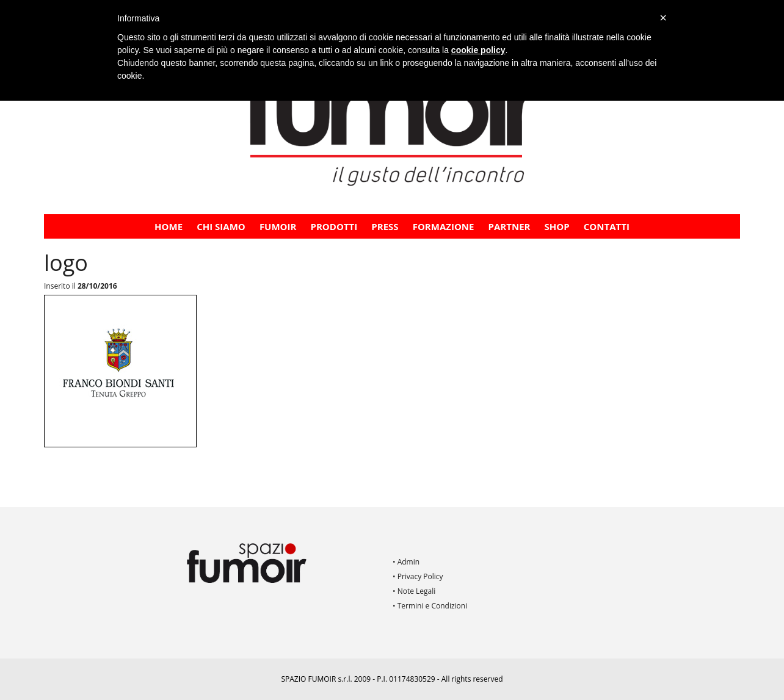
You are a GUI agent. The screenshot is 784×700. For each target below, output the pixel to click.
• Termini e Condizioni (430, 606)
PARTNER (510, 226)
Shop (557, 226)
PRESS (385, 226)
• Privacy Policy (418, 576)
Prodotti (334, 226)
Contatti (607, 226)
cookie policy (478, 50)
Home (169, 226)
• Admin (406, 562)
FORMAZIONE (444, 226)
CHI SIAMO (221, 226)
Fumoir (278, 226)
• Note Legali (414, 591)
